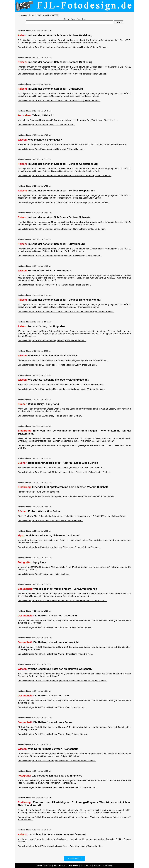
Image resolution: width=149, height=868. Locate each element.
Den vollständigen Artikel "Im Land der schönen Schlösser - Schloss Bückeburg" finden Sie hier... (63, 74)
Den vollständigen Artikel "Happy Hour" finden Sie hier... (44, 574)
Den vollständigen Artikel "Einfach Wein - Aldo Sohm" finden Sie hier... (50, 521)
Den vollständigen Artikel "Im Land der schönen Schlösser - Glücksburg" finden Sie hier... (59, 101)
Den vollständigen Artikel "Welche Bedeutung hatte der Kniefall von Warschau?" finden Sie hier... (63, 681)
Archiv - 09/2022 (75, 858)
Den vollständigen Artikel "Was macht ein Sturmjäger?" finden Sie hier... (51, 149)
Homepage (22, 15)
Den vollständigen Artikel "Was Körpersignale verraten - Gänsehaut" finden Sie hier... (57, 761)
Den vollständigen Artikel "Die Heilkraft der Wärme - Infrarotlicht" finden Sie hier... (55, 654)
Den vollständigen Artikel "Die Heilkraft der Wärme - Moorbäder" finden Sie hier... (55, 627)
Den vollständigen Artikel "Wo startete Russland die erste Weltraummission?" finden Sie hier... (61, 389)
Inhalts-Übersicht (44, 866)
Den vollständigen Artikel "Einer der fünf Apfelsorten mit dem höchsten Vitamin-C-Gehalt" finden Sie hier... (67, 496)
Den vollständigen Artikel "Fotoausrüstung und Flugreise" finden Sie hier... (52, 341)
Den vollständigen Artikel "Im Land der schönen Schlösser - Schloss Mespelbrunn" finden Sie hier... (64, 202)
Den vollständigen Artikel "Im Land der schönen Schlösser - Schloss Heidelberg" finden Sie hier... (63, 47)
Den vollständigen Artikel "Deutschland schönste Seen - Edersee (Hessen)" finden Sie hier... (60, 846)
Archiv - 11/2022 (36, 15)
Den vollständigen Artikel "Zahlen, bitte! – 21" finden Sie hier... (46, 125)
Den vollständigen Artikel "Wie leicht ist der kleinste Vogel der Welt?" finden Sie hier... (57, 365)
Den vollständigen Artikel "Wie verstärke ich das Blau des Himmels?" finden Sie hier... (57, 787)
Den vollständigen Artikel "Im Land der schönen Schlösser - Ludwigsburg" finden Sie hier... (60, 256)
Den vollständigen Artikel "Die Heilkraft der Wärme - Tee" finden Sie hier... (52, 707)
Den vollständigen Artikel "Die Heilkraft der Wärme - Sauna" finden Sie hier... (53, 734)
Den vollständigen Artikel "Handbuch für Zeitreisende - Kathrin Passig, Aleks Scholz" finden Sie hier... (65, 472)
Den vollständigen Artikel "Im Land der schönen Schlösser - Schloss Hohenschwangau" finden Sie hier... (66, 312)
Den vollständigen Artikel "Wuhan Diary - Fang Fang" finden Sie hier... (50, 416)
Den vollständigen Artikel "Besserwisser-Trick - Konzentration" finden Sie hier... (54, 285)
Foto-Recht (73, 866)
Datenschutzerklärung (103, 866)
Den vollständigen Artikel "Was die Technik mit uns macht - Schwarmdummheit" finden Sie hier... (62, 601)
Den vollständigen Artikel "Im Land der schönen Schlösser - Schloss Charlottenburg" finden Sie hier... (65, 176)
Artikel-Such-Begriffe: (75, 19)
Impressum (86, 866)
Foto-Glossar (60, 866)
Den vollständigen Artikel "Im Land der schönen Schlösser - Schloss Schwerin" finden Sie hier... (62, 229)
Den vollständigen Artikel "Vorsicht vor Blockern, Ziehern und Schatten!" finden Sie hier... (59, 547)
